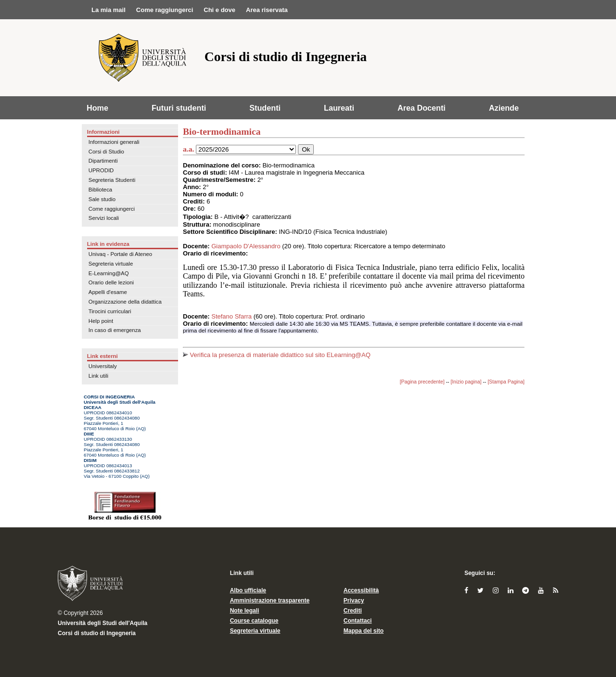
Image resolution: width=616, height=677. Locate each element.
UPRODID (101, 170)
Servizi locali (104, 218)
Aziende (504, 108)
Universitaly (103, 366)
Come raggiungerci (112, 209)
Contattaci (358, 621)
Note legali (245, 611)
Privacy (354, 600)
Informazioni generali (114, 142)
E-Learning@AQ (109, 273)
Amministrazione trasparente (270, 600)
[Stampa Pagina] (506, 382)
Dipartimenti (103, 161)
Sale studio (102, 199)
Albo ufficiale (248, 590)
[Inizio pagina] (466, 382)
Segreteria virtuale (111, 264)
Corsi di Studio (106, 152)
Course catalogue (254, 621)
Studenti (265, 108)
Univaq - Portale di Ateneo (120, 254)
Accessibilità (361, 590)
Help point (101, 321)
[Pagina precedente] (422, 382)
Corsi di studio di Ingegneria (97, 633)
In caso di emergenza (115, 330)
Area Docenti (422, 108)
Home (97, 108)
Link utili (98, 376)
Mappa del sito (364, 631)
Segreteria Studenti (112, 180)
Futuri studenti (179, 108)
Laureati (339, 108)
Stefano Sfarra (231, 316)
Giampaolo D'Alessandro (246, 246)
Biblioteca (100, 190)
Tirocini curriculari (110, 311)
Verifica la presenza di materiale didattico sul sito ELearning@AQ (277, 355)
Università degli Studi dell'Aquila (103, 623)
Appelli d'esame (108, 292)
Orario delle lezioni (111, 282)
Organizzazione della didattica (125, 302)
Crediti (353, 611)
